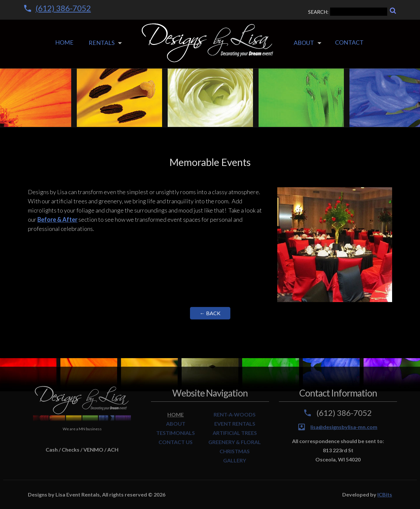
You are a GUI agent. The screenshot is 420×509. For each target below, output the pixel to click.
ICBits (385, 494)
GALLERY (235, 460)
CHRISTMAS (235, 451)
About (304, 43)
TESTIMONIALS (176, 433)
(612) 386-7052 (63, 8)
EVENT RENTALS (235, 424)
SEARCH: (348, 12)
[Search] (393, 11)
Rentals (102, 43)
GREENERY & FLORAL (235, 442)
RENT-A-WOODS (235, 414)
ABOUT (176, 424)
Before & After (57, 219)
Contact (349, 42)
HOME (176, 414)
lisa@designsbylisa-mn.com (344, 427)
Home (64, 42)
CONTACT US (176, 442)
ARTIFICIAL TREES (235, 433)
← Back (210, 313)
